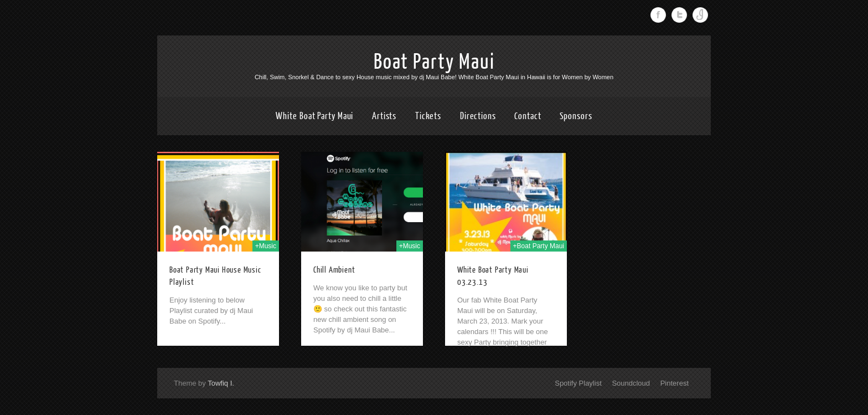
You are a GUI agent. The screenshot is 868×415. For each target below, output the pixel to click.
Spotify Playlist (578, 383)
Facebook (658, 15)
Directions (478, 116)
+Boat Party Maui (539, 246)
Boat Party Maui (434, 62)
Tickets (428, 116)
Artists (384, 116)
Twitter (679, 15)
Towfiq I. (221, 383)
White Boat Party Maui (314, 116)
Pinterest (675, 383)
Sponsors (576, 116)
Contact (528, 116)
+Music (266, 246)
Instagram (700, 15)
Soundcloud (631, 383)
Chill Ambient (334, 270)
